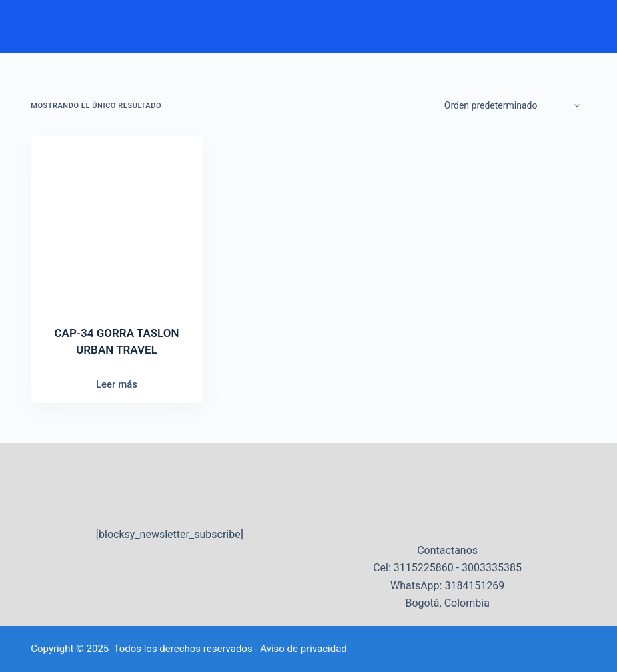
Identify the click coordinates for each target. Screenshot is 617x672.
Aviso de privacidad (303, 649)
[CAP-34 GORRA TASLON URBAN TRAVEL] (117, 222)
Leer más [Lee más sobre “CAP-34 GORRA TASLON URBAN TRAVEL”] (117, 384)
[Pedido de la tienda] (515, 106)
